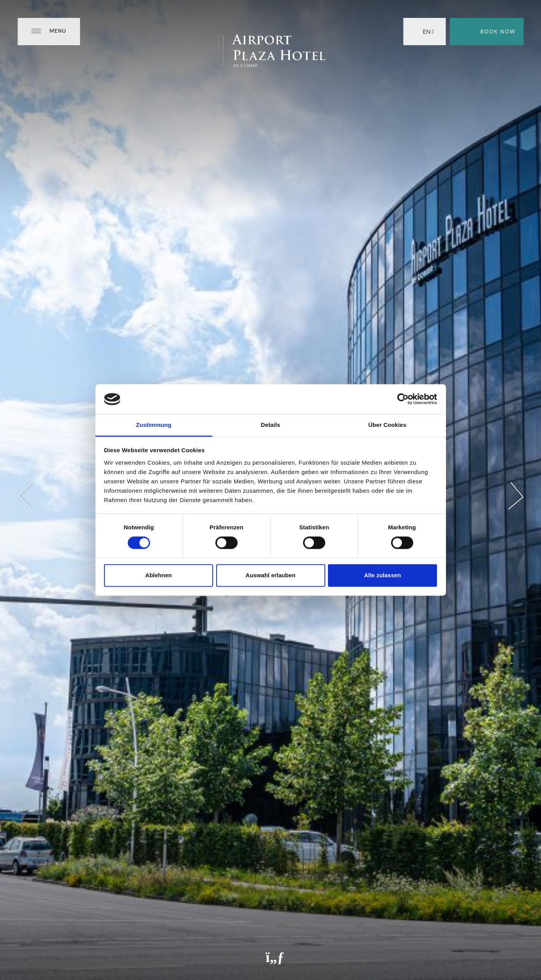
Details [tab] (271, 425)
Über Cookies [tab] (388, 425)
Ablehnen (159, 575)
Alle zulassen (382, 575)
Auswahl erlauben (270, 575)
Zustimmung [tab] (154, 425)
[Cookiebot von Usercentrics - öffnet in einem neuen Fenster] (403, 399)
